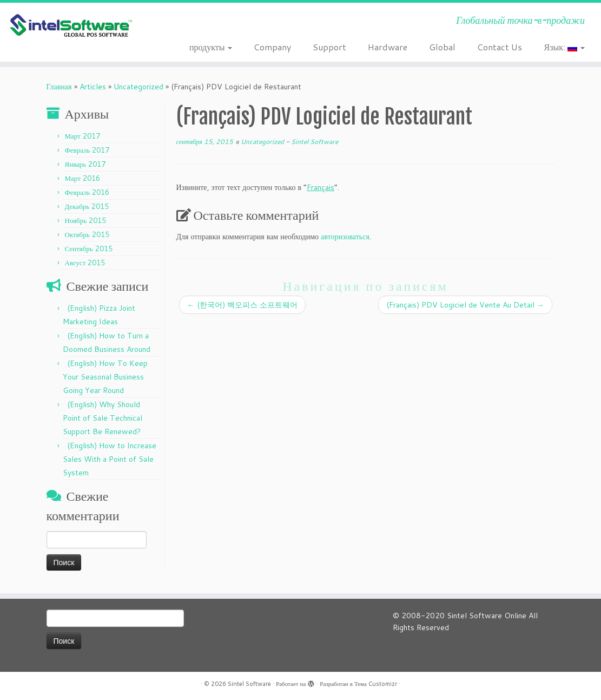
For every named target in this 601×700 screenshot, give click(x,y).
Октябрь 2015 (87, 234)
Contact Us (500, 47)
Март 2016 (82, 178)
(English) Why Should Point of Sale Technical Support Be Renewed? (103, 418)
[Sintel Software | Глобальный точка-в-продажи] (70, 26)
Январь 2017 (85, 164)
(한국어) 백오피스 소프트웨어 (242, 305)
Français (321, 187)
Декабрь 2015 (87, 206)
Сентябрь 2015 (89, 248)
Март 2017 (82, 136)
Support (329, 47)
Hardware (388, 47)
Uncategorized (138, 87)
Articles (93, 87)
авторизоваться (345, 237)
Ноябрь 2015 (86, 220)
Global (442, 47)
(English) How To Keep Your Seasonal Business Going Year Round (105, 377)
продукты (211, 47)
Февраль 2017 (87, 150)
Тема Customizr (376, 684)
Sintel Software (315, 142)
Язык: (564, 47)
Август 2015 (85, 263)
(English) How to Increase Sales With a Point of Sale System (110, 459)
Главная (59, 87)
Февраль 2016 (87, 192)
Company (272, 47)
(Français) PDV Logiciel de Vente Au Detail (465, 305)
